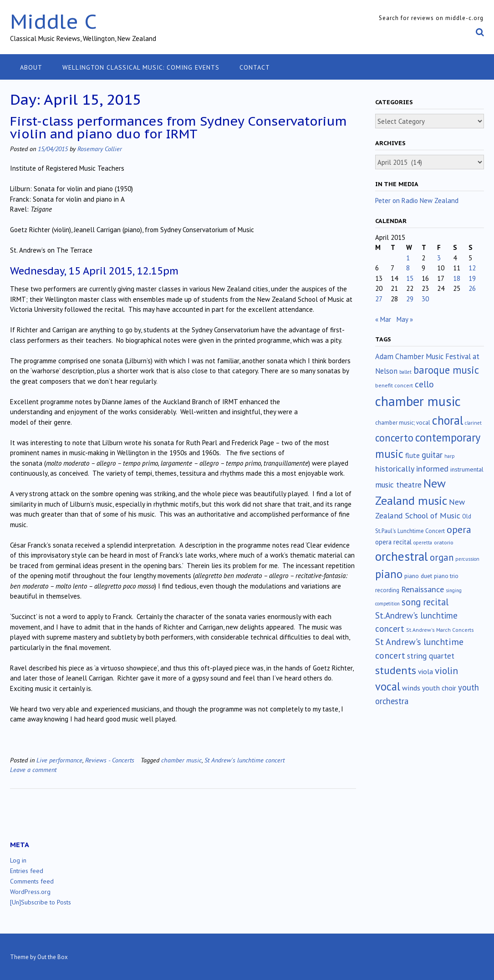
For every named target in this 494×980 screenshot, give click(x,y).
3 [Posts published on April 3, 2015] (439, 258)
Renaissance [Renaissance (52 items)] (423, 589)
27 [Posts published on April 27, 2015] (379, 299)
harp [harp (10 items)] (450, 456)
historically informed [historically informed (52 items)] (412, 469)
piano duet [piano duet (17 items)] (418, 576)
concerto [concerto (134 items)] (394, 438)
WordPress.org (30, 892)
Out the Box (53, 957)
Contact (255, 67)
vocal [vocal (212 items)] (388, 686)
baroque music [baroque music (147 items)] (446, 370)
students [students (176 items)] (396, 670)
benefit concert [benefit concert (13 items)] (394, 385)
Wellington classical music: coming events (141, 67)
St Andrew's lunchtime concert (244, 760)
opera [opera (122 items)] (459, 529)
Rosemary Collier (100, 149)
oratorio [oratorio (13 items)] (444, 542)
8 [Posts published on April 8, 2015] (408, 268)
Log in (18, 860)
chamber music (181, 760)
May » (405, 319)
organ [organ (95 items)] (442, 557)
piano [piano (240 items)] (389, 574)
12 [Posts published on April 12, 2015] (472, 268)
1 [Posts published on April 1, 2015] (408, 258)
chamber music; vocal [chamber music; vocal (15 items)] (403, 423)
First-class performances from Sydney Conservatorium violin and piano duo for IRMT (178, 127)
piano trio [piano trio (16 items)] (446, 576)
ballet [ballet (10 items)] (405, 372)
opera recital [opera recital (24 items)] (393, 542)
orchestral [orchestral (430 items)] (402, 556)
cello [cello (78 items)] (424, 384)
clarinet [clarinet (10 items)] (473, 423)
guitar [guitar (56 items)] (432, 455)
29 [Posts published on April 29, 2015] (410, 299)
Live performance (59, 760)
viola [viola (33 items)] (425, 671)
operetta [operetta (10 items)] (423, 543)
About (31, 67)
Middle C (53, 21)
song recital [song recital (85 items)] (425, 602)
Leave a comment (33, 769)
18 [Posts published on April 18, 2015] (457, 278)
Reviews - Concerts (110, 760)
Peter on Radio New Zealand (417, 201)
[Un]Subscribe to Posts (41, 902)
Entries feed (27, 871)
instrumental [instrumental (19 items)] (467, 469)
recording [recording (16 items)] (387, 590)
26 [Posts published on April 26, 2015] (472, 288)
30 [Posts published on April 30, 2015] (425, 299)
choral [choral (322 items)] (448, 420)
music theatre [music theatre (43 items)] (398, 485)
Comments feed (32, 881)
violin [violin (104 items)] (446, 670)
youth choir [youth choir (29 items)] (439, 688)
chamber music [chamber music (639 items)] (418, 401)
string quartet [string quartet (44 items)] (431, 656)
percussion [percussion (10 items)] (467, 559)
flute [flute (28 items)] (413, 455)
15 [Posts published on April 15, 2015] (410, 278)
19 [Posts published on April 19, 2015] (472, 278)
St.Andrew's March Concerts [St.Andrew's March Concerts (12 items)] (440, 630)
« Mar (383, 319)
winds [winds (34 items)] (411, 688)
